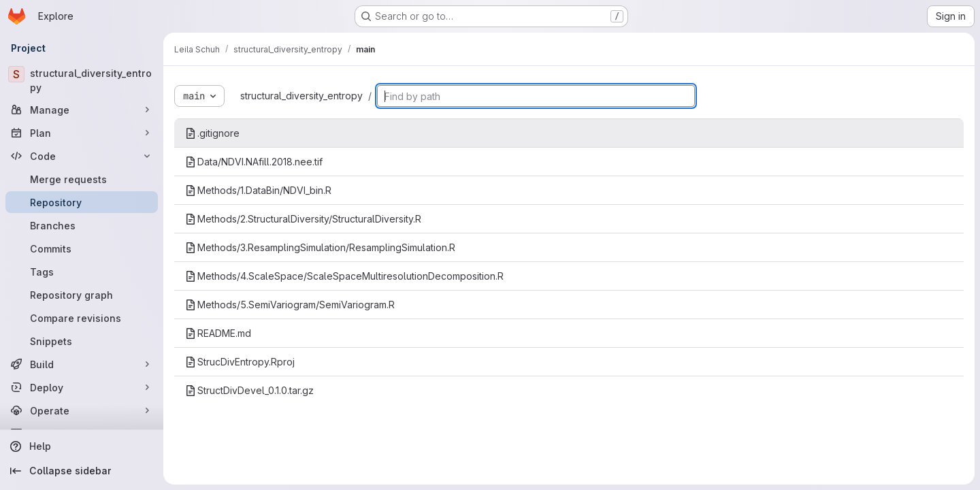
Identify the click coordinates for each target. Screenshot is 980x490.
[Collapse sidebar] (82, 471)
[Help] (82, 446)
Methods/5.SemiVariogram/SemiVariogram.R (290, 305)
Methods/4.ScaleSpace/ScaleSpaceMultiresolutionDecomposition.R (344, 276)
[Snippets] (82, 341)
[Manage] (82, 110)
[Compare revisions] (82, 318)
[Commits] (82, 248)
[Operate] (82, 410)
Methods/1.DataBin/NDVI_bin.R (258, 190)
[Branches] (82, 225)
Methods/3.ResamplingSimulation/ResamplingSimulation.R (320, 247)
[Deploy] (82, 387)
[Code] (82, 156)
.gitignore (212, 133)
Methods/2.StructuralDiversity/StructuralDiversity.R (303, 219)
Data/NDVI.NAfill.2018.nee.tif (254, 162)
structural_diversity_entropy (301, 96)
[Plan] (82, 133)
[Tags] (82, 272)
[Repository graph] (82, 295)
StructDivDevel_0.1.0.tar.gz (249, 390)
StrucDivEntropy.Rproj (240, 362)
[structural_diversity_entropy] (82, 80)
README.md (218, 333)
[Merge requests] (82, 179)
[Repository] (82, 202)
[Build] (82, 364)
